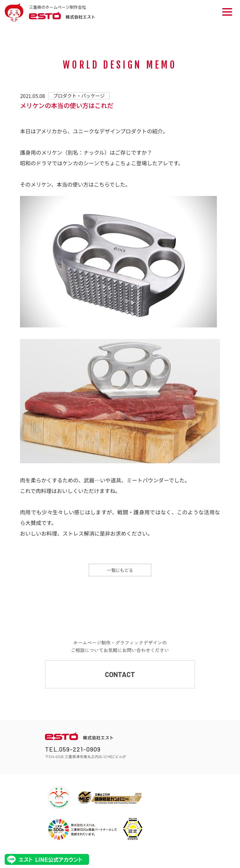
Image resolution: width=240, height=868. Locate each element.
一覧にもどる (120, 570)
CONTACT (120, 674)
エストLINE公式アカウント (47, 859)
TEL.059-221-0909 (73, 749)
